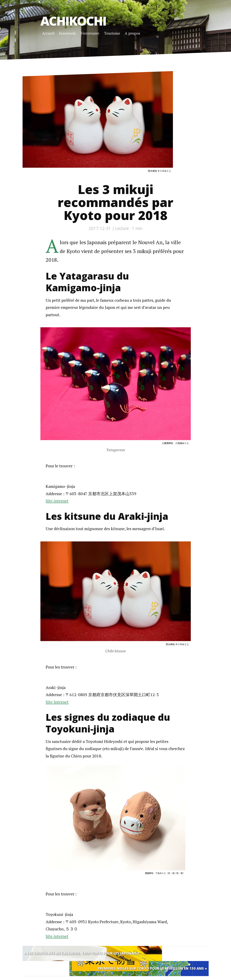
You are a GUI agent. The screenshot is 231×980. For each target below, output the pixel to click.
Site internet (57, 501)
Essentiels (67, 33)
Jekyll (97, 974)
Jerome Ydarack (63, 974)
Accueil (48, 33)
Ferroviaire (90, 33)
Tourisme (112, 33)
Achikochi (73, 21)
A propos (133, 33)
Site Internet (57, 702)
